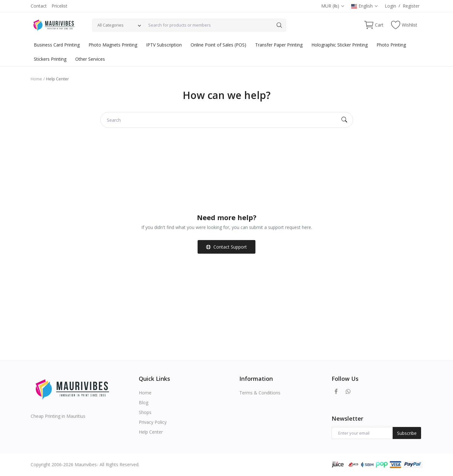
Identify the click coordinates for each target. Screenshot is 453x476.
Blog (144, 402)
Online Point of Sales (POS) (218, 45)
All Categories (110, 25)
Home (36, 79)
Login (390, 6)
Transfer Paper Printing (279, 45)
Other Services (90, 59)
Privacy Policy (153, 422)
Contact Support (227, 247)
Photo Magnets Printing (113, 45)
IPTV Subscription (164, 45)
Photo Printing (391, 45)
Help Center (151, 432)
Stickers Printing (50, 59)
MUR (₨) (333, 6)
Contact (39, 6)
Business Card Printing (57, 45)
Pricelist (59, 6)
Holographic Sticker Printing (340, 45)
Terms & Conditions (260, 393)
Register (411, 6)
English (365, 6)
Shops (145, 412)
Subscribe (407, 433)
